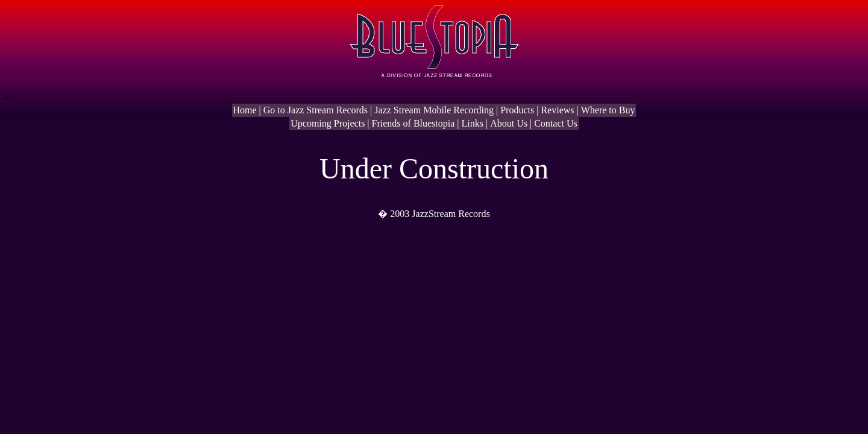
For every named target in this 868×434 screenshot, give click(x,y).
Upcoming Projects (328, 123)
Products (517, 110)
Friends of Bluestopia (414, 123)
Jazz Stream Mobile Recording (434, 110)
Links (473, 123)
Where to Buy (608, 110)
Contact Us (556, 123)
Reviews (557, 110)
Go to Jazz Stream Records (316, 110)
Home (245, 110)
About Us (509, 123)
